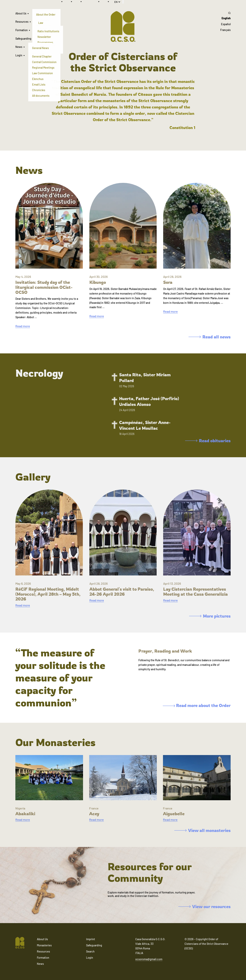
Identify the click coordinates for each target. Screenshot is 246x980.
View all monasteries (202, 830)
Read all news (210, 337)
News (19, 47)
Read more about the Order (197, 705)
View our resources (204, 906)
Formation (22, 30)
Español (226, 24)
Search (90, 951)
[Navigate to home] (20, 943)
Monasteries (44, 945)
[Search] (225, 13)
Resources (22, 22)
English (226, 18)
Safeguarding (23, 39)
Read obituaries (208, 441)
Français (225, 30)
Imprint (91, 939)
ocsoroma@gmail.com (149, 959)
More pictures (210, 616)
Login (19, 55)
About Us (21, 13)
